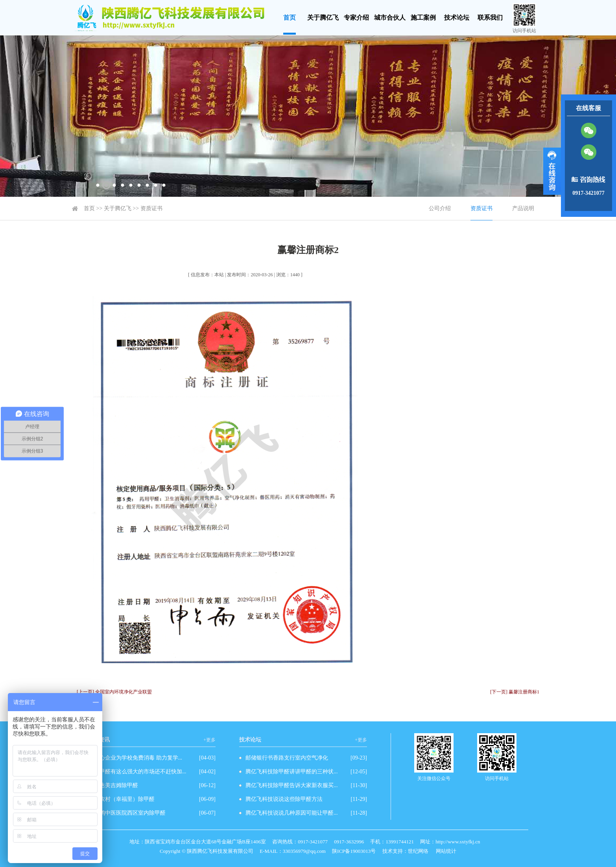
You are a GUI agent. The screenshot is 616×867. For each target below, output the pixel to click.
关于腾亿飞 (323, 18)
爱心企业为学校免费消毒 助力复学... (138, 758)
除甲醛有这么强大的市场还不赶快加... (140, 772)
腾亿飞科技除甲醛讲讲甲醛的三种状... (292, 772)
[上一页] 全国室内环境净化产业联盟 (114, 692)
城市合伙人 (390, 18)
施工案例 (423, 18)
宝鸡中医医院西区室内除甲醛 (130, 813)
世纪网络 (418, 851)
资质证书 (151, 208)
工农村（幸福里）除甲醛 (124, 799)
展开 (552, 171)
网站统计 (446, 851)
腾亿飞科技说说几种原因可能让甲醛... (292, 813)
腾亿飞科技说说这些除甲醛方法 (284, 799)
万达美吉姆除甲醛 (116, 785)
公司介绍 (440, 208)
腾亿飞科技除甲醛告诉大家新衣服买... (292, 785)
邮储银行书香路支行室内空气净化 (287, 758)
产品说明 (523, 208)
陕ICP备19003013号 (354, 851)
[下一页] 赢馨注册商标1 (515, 692)
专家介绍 (356, 18)
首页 (290, 18)
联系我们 (490, 18)
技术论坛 (457, 18)
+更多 (209, 740)
